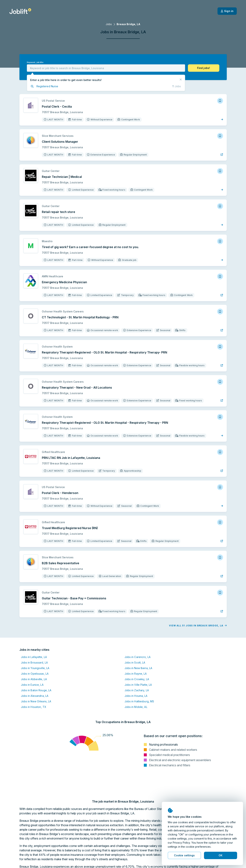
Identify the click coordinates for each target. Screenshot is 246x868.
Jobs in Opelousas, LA (35, 674)
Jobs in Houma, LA (136, 696)
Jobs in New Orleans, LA (36, 701)
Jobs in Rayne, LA (136, 674)
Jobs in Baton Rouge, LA (36, 690)
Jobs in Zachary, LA (137, 690)
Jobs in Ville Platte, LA (138, 685)
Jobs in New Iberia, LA (138, 668)
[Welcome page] (20, 11)
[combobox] (106, 68)
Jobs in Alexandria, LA (35, 696)
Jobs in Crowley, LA (137, 679)
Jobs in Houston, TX (34, 707)
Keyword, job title (35, 62)
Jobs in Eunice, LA (32, 685)
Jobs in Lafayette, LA (34, 657)
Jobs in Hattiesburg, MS (139, 701)
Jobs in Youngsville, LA (35, 668)
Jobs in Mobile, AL (136, 707)
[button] (204, 68)
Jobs (109, 24)
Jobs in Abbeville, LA (34, 679)
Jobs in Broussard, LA (34, 663)
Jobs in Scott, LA (135, 663)
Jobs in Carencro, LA (138, 657)
